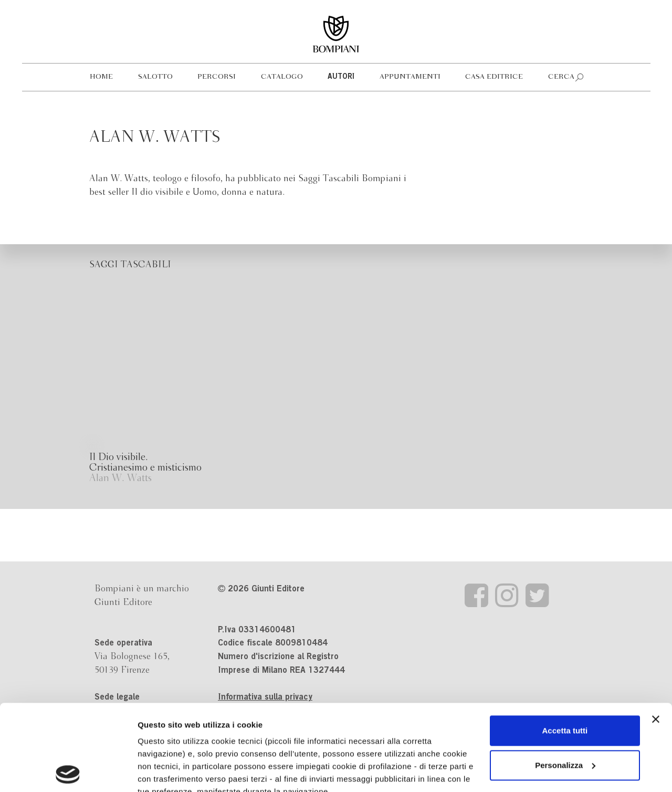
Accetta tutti (565, 645)
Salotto (155, 77)
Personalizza (565, 679)
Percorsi (217, 77)
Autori (341, 77)
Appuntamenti (410, 77)
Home (101, 77)
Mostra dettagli (166, 771)
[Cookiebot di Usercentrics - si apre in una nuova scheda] (68, 772)
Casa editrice (494, 77)
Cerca (561, 77)
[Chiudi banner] (656, 633)
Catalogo (282, 77)
